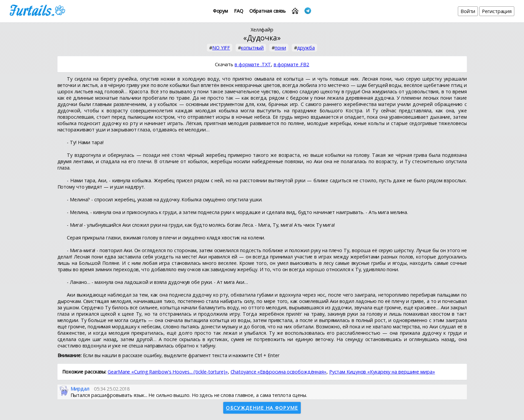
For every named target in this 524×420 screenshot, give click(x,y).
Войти (468, 11)
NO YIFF (221, 48)
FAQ (239, 11)
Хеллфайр (262, 30)
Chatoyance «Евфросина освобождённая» (279, 372)
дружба (306, 48)
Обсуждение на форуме (262, 408)
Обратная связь (268, 11)
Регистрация (497, 11)
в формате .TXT (253, 64)
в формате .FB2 (292, 64)
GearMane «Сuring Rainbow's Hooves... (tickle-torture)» (168, 372)
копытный (252, 48)
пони (280, 48)
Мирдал (80, 389)
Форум (221, 11)
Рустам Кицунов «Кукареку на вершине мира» (382, 372)
